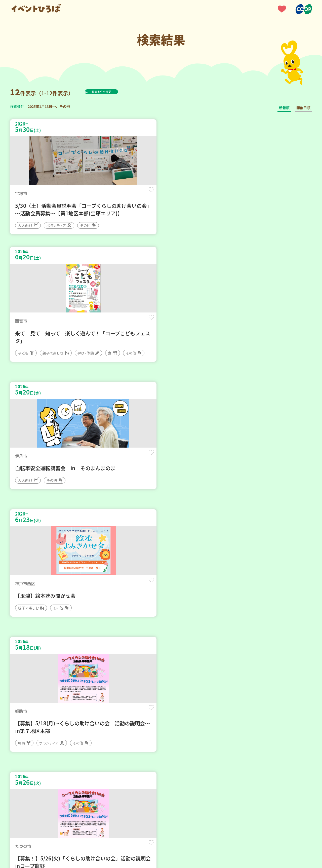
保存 (94, 194)
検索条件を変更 (114, 92)
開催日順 (303, 108)
